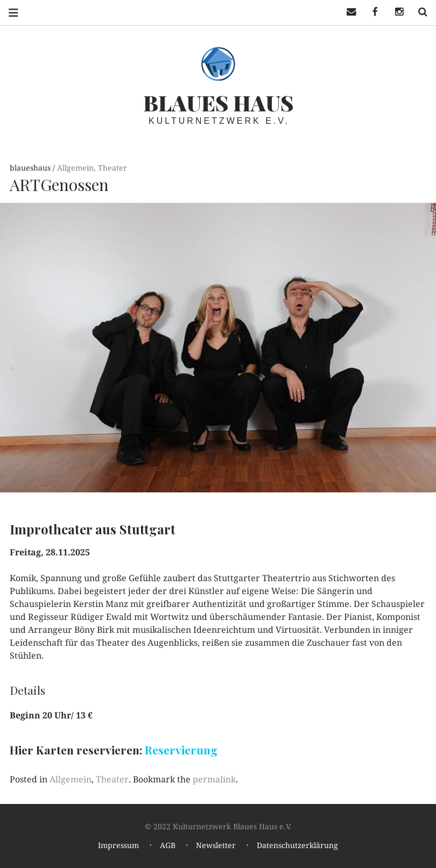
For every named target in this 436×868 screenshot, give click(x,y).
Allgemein (75, 168)
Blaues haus (218, 103)
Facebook (371, 12)
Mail (348, 12)
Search (419, 12)
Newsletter (216, 845)
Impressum (118, 845)
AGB (168, 845)
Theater (112, 168)
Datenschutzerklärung (297, 845)
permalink (214, 779)
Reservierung (181, 750)
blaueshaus (31, 168)
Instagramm (395, 12)
